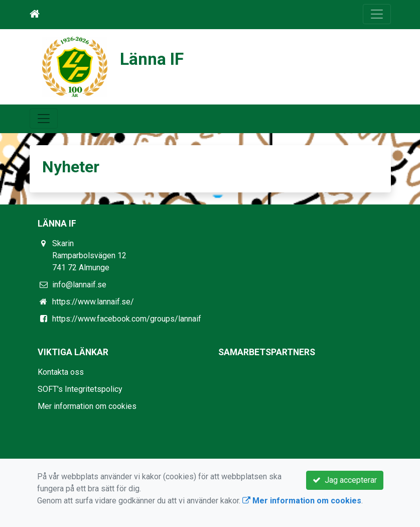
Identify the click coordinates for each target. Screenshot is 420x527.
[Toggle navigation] (377, 14)
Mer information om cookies (87, 406)
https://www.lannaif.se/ (93, 302)
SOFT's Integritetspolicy (80, 389)
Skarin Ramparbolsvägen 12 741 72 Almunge (89, 255)
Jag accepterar (345, 480)
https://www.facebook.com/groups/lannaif (127, 319)
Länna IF (152, 59)
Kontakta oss (61, 372)
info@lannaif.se (79, 285)
